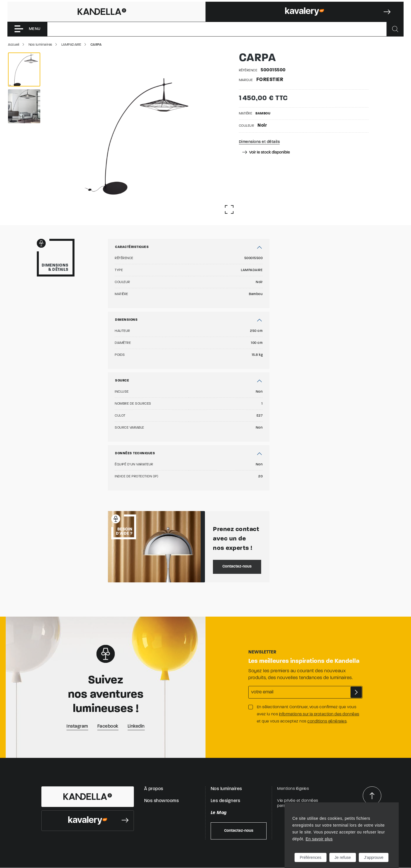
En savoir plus (319, 839)
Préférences (310, 857)
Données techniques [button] (135, 453)
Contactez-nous (237, 567)
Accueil (14, 45)
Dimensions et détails (259, 142)
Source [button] (122, 381)
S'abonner (356, 692)
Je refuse (343, 857)
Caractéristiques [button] (132, 247)
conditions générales (327, 721)
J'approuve (374, 857)
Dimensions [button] (126, 320)
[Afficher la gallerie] (229, 209)
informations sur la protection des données (319, 714)
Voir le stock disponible (266, 153)
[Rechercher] (395, 29)
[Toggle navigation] (27, 29)
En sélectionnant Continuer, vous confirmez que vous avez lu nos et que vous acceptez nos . (308, 714)
